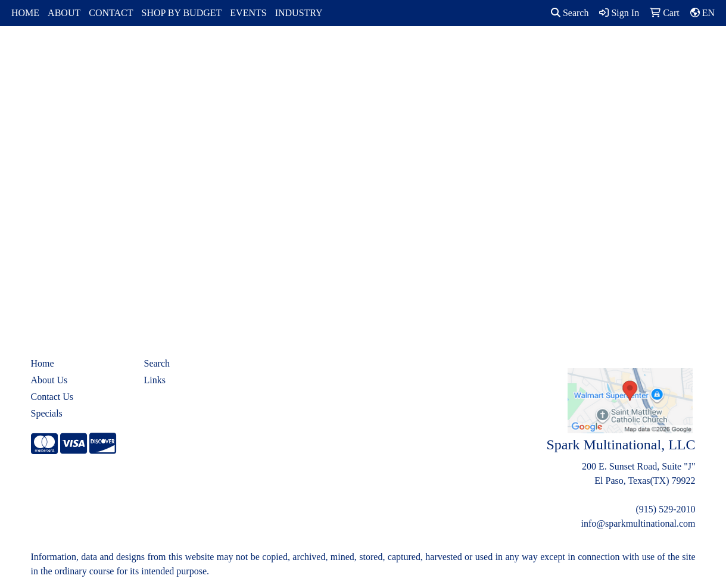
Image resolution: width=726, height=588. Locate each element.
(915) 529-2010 (666, 509)
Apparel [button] (220, 52)
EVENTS (248, 13)
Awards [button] (270, 52)
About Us (49, 380)
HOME (25, 13)
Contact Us (52, 397)
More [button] (682, 52)
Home (43, 363)
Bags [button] (313, 52)
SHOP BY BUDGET (182, 13)
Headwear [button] (457, 52)
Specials (47, 413)
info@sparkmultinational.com (638, 523)
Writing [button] (638, 52)
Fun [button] (411, 52)
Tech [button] (594, 52)
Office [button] (553, 52)
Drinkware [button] (363, 52)
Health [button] (508, 52)
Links (155, 380)
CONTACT (111, 13)
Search (570, 13)
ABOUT (64, 13)
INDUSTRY (299, 13)
